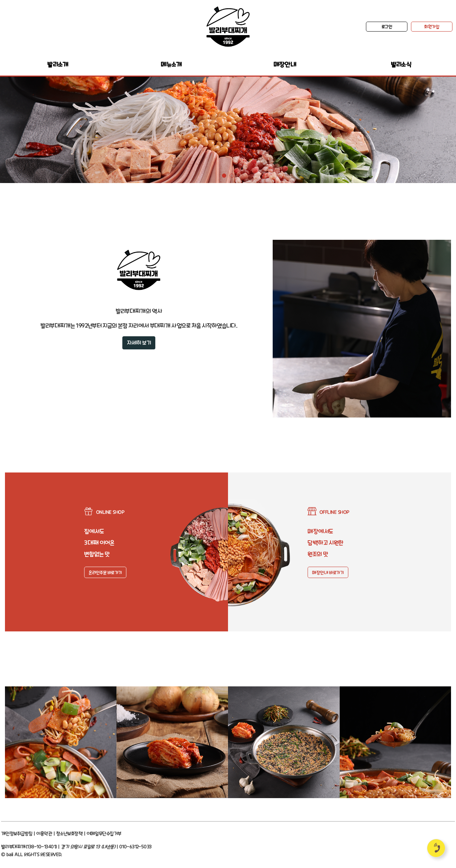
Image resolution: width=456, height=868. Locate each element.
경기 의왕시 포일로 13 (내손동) (88, 847)
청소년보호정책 (69, 833)
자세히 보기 (139, 343)
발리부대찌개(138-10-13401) (29, 847)
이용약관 (44, 833)
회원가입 (432, 27)
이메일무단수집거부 (104, 833)
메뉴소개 (171, 64)
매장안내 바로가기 (328, 573)
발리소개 (58, 64)
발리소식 (401, 64)
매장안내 (285, 64)
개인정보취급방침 (17, 833)
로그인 (387, 27)
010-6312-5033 (135, 847)
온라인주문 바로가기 (105, 573)
